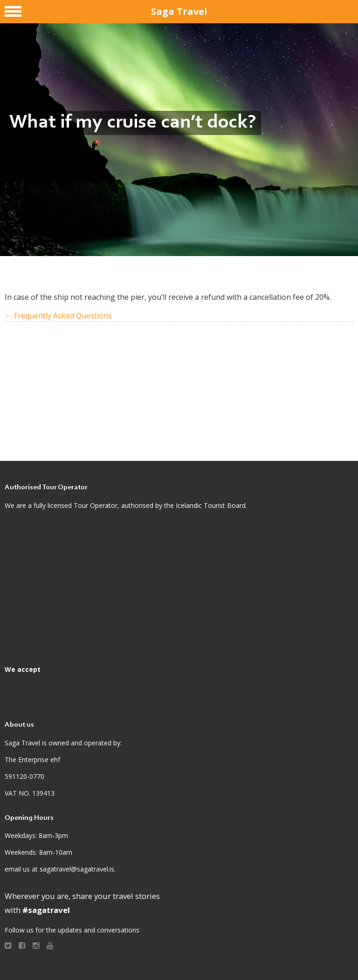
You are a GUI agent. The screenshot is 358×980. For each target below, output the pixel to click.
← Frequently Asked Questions (58, 316)
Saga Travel (179, 11)
